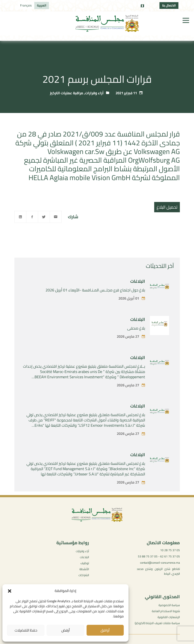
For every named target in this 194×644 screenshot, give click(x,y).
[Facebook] (32, 217)
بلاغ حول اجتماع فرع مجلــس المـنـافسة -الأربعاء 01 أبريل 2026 (95, 307)
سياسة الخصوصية (169, 605)
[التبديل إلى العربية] (42, 6)
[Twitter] (44, 217)
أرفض (66, 630)
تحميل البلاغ (167, 207)
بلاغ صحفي (136, 345)
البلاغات (138, 298)
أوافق (105, 630)
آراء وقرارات (94, 93)
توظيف (85, 563)
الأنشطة (84, 569)
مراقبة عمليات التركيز (67, 93)
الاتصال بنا (169, 5)
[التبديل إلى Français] (26, 6)
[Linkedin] (20, 217)
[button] (10, 591)
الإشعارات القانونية (169, 617)
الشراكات (84, 575)
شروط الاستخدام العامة (166, 611)
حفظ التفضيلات (26, 630)
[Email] (56, 217)
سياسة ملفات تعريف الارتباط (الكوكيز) (157, 623)
